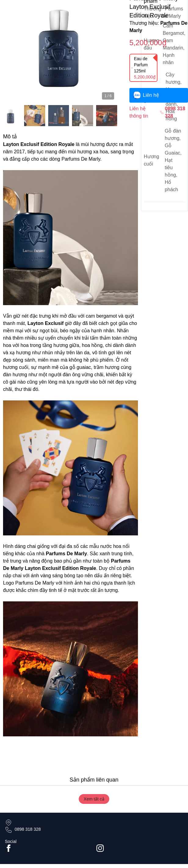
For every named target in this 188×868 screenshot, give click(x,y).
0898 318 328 (28, 829)
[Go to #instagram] (140, 848)
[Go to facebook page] (48, 848)
